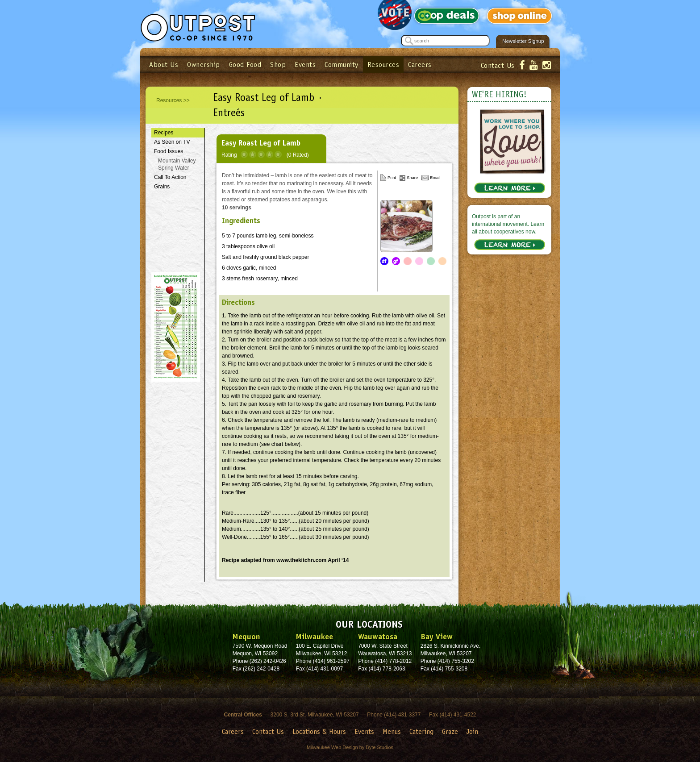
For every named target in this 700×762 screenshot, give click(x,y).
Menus (392, 731)
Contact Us (498, 65)
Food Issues (169, 151)
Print (392, 178)
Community (342, 65)
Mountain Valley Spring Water (177, 164)
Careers (420, 65)
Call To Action (170, 177)
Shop (278, 65)
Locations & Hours (319, 731)
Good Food (245, 65)
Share (412, 178)
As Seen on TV (172, 142)
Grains (162, 187)
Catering (421, 731)
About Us (164, 65)
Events (305, 65)
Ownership (204, 65)
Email (435, 178)
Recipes (164, 133)
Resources (383, 65)
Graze (450, 731)
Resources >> (173, 100)
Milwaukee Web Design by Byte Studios (350, 747)
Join (472, 731)
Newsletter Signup (523, 41)
